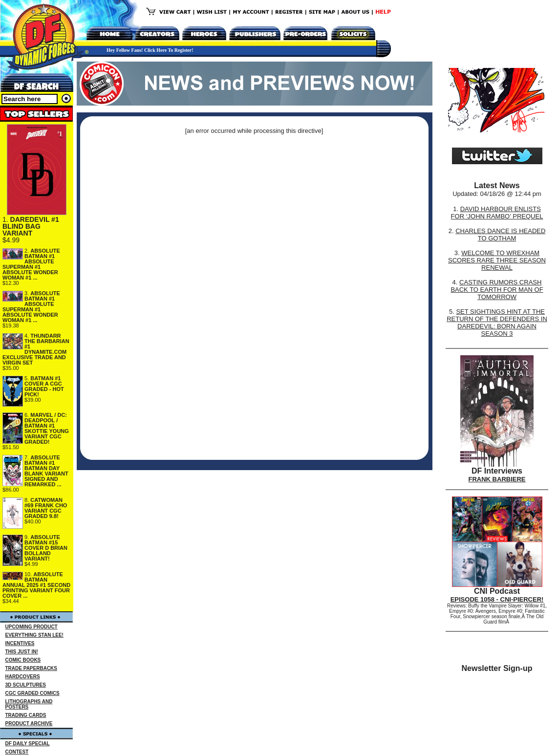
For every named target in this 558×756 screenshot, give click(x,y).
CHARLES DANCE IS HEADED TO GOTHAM (500, 235)
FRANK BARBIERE (497, 479)
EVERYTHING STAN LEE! (34, 635)
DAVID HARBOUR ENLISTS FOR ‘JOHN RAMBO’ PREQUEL (497, 213)
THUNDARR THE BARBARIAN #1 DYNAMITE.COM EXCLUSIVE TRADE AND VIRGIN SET (36, 349)
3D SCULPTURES (26, 685)
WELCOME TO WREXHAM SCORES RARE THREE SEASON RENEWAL (497, 260)
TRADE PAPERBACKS (32, 668)
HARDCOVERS (23, 677)
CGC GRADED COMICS (32, 693)
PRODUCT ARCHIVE (29, 724)
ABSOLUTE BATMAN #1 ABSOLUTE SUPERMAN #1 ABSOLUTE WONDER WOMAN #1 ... (31, 264)
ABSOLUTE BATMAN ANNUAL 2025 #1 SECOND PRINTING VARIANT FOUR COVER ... (36, 585)
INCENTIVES (20, 643)
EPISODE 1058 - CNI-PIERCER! (497, 599)
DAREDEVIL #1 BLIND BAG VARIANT (31, 226)
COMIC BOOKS (23, 660)
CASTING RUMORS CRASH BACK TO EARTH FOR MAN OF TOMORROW (497, 290)
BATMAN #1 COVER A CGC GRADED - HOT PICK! (44, 386)
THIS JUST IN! (22, 652)
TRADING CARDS (26, 715)
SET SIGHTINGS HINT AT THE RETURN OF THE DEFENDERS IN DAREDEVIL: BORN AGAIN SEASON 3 (497, 323)
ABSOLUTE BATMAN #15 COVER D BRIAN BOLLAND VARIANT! (46, 548)
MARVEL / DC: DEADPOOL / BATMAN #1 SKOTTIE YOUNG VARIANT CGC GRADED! (47, 428)
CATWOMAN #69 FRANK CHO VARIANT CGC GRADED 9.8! (46, 508)
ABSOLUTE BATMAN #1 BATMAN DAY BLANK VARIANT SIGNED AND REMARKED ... (46, 471)
